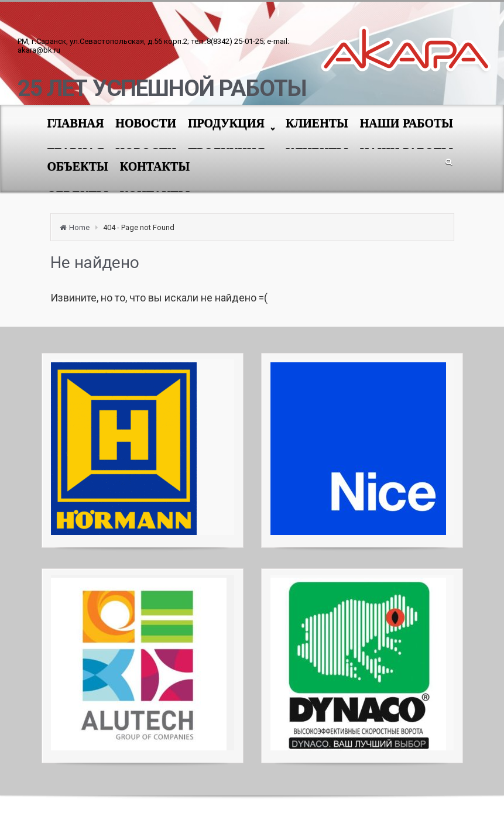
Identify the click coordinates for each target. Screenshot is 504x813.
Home (79, 227)
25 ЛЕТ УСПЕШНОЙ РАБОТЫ (162, 88)
